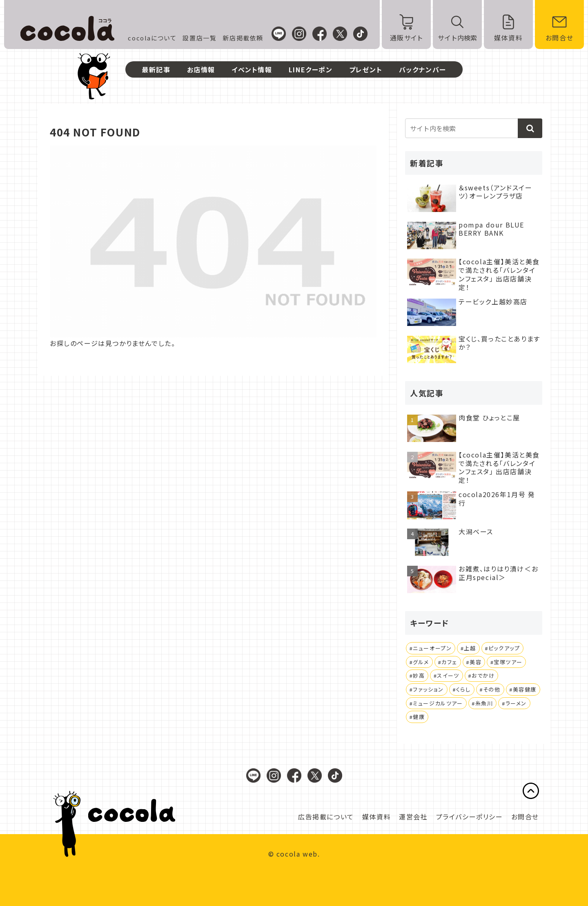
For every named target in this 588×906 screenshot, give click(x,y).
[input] (474, 128)
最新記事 (156, 69)
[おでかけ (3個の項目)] (482, 676)
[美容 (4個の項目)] (474, 662)
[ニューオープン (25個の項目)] (431, 648)
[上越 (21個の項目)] (468, 648)
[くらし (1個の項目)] (462, 690)
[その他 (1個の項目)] (490, 690)
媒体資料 (376, 817)
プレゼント (366, 69)
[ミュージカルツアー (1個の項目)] (436, 703)
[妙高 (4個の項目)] (417, 676)
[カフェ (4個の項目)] (448, 662)
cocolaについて (152, 38)
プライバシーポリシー (470, 817)
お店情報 (201, 69)
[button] (530, 128)
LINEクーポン (311, 69)
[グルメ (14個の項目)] (419, 662)
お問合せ (525, 817)
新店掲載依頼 (243, 38)
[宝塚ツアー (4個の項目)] (506, 662)
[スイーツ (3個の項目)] (447, 676)
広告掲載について (326, 817)
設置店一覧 (199, 38)
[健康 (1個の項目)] (417, 717)
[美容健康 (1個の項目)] (523, 690)
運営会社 (413, 817)
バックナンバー (423, 69)
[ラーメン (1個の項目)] (514, 703)
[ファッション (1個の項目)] (427, 690)
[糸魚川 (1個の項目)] (483, 703)
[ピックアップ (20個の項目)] (503, 648)
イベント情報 (252, 69)
